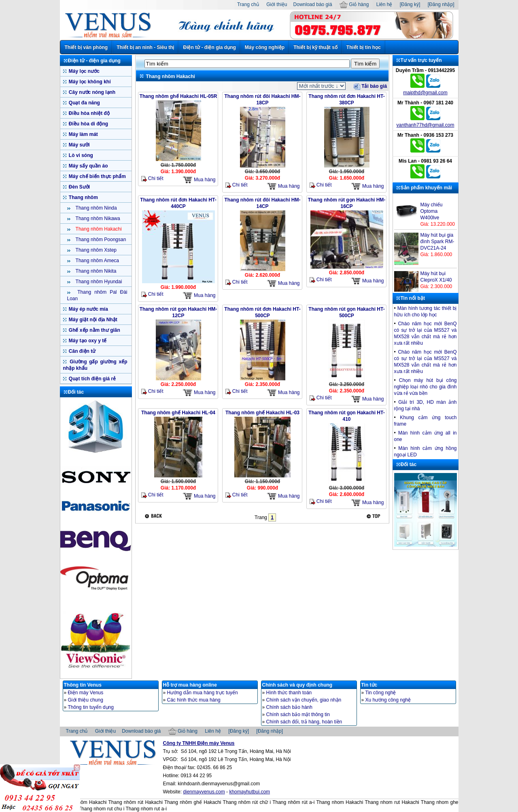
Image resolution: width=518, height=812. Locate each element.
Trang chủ (248, 4)
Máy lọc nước (84, 71)
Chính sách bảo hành (289, 707)
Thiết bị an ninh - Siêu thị (145, 47)
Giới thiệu (277, 4)
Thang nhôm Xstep (96, 250)
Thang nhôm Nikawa (97, 218)
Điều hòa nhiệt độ (89, 113)
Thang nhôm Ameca (97, 261)
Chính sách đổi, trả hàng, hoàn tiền (304, 722)
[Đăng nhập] (441, 4)
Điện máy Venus (86, 693)
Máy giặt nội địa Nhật (92, 320)
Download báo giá (313, 4)
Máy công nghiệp (265, 47)
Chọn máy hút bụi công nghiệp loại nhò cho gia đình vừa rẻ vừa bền (426, 387)
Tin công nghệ (381, 693)
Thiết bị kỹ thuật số (315, 47)
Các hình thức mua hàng (194, 700)
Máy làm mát (83, 134)
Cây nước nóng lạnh (92, 92)
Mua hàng (199, 180)
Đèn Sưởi (79, 187)
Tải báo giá (370, 86)
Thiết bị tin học (364, 47)
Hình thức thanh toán (289, 693)
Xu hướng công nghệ (388, 700)
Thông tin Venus (83, 685)
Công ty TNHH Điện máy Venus (199, 743)
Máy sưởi (79, 145)
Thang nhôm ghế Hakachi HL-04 (178, 413)
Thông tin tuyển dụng (91, 707)
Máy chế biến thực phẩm (97, 176)
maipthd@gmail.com (425, 93)
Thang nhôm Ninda (96, 208)
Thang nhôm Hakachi (98, 229)
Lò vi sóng (80, 155)
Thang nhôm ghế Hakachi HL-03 (262, 413)
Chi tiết (152, 179)
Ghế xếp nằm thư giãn (94, 330)
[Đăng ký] (410, 4)
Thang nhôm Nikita (96, 271)
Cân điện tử (82, 351)
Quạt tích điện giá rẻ (92, 379)
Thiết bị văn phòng (86, 47)
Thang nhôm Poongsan (100, 240)
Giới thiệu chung (86, 700)
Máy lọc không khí (89, 82)
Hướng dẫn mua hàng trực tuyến (203, 693)
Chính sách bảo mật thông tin (298, 714)
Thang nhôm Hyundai (98, 282)
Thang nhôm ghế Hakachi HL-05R (178, 96)
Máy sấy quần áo (88, 166)
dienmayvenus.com (204, 792)
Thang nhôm (83, 197)
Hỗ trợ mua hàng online (190, 685)
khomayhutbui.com (249, 792)
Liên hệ (384, 4)
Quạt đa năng (84, 103)
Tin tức (369, 685)
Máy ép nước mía (88, 309)
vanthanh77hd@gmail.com (426, 125)
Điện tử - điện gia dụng (209, 47)
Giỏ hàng (354, 4)
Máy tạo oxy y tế (87, 341)
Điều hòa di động (88, 124)
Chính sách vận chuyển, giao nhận (304, 700)
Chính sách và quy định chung (297, 685)
